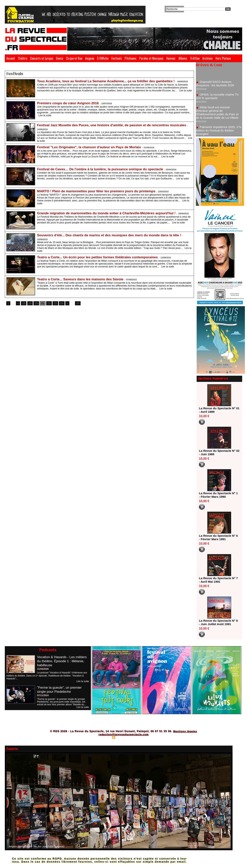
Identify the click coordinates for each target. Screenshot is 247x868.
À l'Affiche (103, 58)
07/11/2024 (43, 695)
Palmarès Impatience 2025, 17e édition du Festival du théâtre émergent (219, 132)
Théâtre (22, 58)
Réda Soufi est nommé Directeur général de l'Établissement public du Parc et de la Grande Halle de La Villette (218, 114)
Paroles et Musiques (151, 58)
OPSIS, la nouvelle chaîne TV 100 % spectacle (218, 98)
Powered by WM (140, 737)
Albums (183, 58)
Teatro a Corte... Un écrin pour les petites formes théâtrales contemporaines (100, 257)
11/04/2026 (43, 669)
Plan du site (104, 737)
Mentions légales (185, 731)
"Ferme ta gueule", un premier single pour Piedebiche (60, 690)
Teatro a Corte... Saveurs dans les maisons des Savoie (82, 279)
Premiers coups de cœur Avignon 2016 (69, 103)
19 (29, 303)
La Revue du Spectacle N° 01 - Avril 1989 (218, 410)
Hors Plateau (223, 58)
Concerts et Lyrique (42, 58)
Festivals (117, 58)
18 (23, 303)
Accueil (11, 58)
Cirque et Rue (74, 58)
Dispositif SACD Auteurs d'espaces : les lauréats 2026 (216, 85)
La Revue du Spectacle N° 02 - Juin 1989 (218, 452)
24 (59, 303)
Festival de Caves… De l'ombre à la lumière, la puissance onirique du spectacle (103, 169)
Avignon (90, 58)
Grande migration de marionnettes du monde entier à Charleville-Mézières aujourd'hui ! (109, 213)
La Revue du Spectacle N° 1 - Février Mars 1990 (218, 495)
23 (53, 303)
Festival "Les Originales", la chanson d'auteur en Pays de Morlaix (91, 147)
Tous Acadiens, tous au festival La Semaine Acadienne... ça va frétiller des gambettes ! (109, 81)
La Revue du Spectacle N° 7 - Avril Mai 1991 (218, 580)
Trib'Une (195, 58)
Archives (208, 58)
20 (35, 303)
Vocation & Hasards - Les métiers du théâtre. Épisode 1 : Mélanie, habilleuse (63, 661)
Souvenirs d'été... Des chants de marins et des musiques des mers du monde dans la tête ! (112, 235)
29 (74, 303)
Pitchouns (131, 58)
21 (41, 303)
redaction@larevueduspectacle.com (123, 734)
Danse (60, 58)
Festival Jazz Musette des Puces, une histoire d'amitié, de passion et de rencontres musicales (115, 125)
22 (47, 303)
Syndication (123, 737)
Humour (171, 58)
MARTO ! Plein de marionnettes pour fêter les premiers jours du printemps (99, 191)
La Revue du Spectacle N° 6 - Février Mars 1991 (218, 537)
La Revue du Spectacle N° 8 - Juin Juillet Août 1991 (218, 622)
